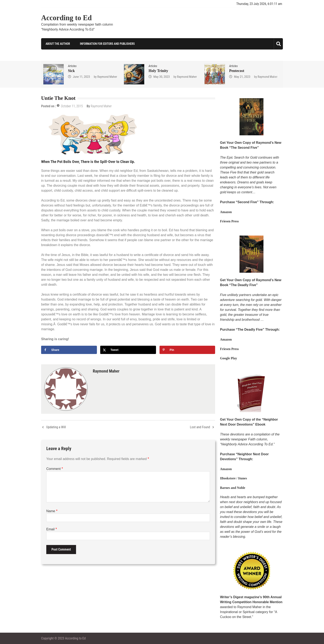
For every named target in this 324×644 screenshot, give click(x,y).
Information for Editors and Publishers (107, 44)
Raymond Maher (107, 77)
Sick (71, 71)
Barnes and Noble (233, 488)
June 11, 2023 (81, 77)
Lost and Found (200, 427)
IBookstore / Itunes (233, 478)
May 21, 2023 (242, 77)
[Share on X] (128, 350)
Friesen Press (229, 221)
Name (52, 511)
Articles (72, 66)
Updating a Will (56, 427)
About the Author (57, 44)
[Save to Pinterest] (187, 350)
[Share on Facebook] (69, 350)
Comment (55, 469)
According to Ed (66, 18)
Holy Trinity (158, 71)
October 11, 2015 (72, 106)
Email (52, 529)
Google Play (229, 358)
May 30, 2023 (161, 77)
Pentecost (237, 71)
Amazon (226, 212)
